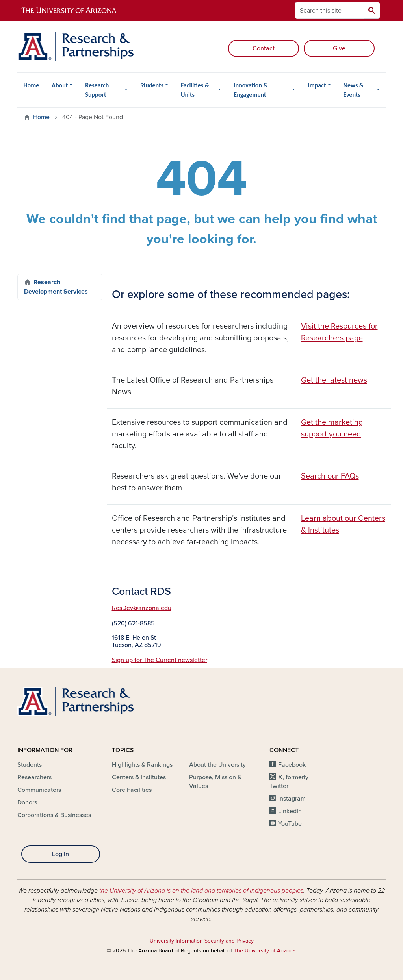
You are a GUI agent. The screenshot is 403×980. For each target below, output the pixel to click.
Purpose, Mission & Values (215, 782)
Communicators (39, 790)
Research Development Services (56, 287)
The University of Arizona (265, 951)
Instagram (292, 799)
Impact (317, 85)
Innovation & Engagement (251, 90)
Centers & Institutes (139, 777)
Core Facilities (132, 790)
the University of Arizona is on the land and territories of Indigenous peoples (201, 891)
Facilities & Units (195, 90)
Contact (264, 48)
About (60, 85)
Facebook (292, 765)
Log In (60, 854)
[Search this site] (329, 10)
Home (32, 85)
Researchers (34, 777)
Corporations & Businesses (54, 815)
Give (339, 48)
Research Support (97, 90)
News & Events (354, 90)
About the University (217, 765)
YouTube (290, 824)
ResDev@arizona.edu (142, 608)
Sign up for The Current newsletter (160, 660)
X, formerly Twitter (289, 782)
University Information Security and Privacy (202, 941)
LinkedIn (290, 811)
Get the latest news (334, 380)
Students (152, 85)
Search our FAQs (330, 476)
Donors (27, 802)
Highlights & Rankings (142, 765)
